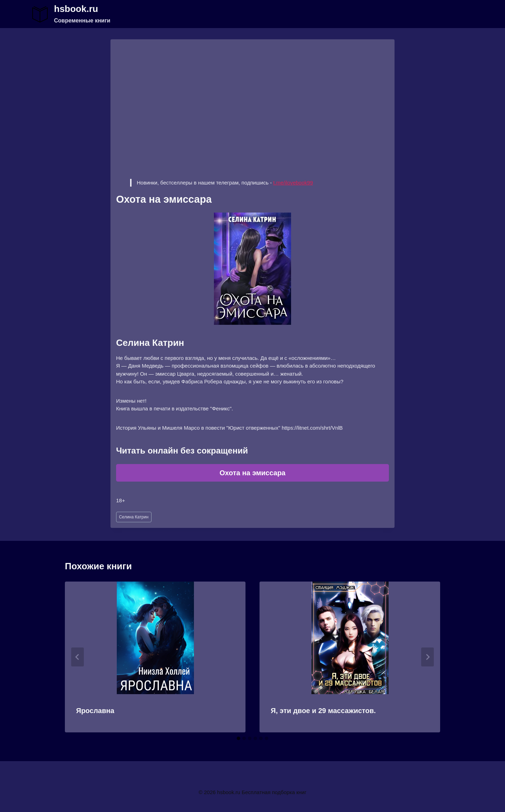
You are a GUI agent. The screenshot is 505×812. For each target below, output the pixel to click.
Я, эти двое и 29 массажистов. (323, 711)
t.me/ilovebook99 (293, 183)
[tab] (238, 738)
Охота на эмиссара (252, 473)
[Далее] (427, 657)
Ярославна (95, 711)
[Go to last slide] (78, 657)
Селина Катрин (134, 517)
